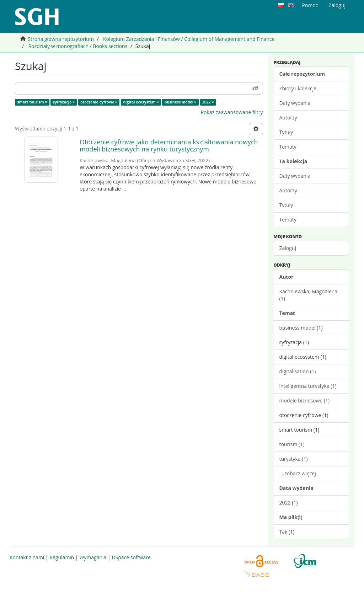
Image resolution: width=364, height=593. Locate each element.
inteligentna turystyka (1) (308, 386)
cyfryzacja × (64, 102)
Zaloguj (288, 248)
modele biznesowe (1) (305, 400)
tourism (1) (292, 444)
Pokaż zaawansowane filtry (232, 112)
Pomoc (310, 5)
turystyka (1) (294, 459)
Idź (255, 88)
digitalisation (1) (298, 371)
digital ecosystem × (141, 102)
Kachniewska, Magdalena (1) (309, 295)
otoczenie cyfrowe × (99, 102)
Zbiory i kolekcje (298, 88)
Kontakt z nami (27, 557)
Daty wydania (295, 103)
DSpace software (131, 557)
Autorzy (288, 117)
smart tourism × (32, 102)
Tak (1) (287, 532)
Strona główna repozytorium (61, 39)
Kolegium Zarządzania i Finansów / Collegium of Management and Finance (189, 39)
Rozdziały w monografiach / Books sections (78, 46)
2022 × (208, 102)
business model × (181, 102)
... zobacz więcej (298, 473)
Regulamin (62, 557)
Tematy (288, 147)
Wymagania (93, 557)
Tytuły (286, 132)
